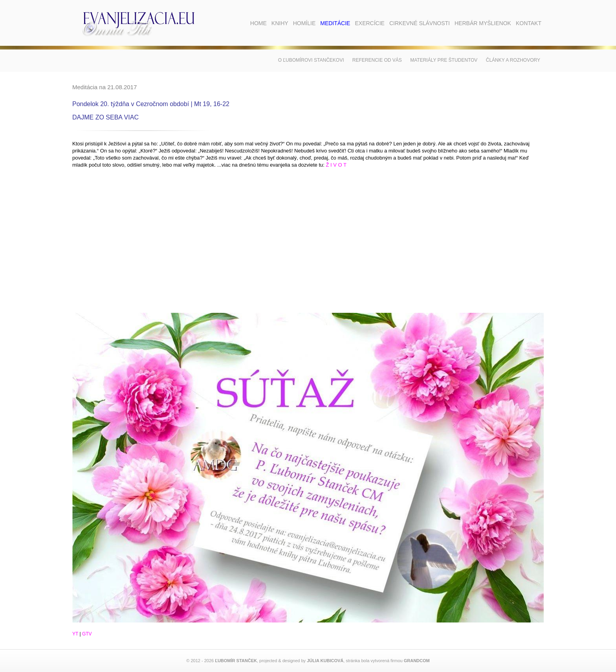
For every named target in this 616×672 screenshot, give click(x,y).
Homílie (304, 23)
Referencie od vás (377, 60)
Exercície (369, 23)
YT (75, 634)
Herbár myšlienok (483, 23)
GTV (87, 634)
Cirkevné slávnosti (420, 23)
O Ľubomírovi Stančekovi (311, 60)
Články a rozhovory (513, 60)
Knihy (280, 23)
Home (258, 23)
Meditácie (335, 23)
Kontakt (529, 23)
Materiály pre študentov (444, 60)
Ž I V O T (336, 165)
